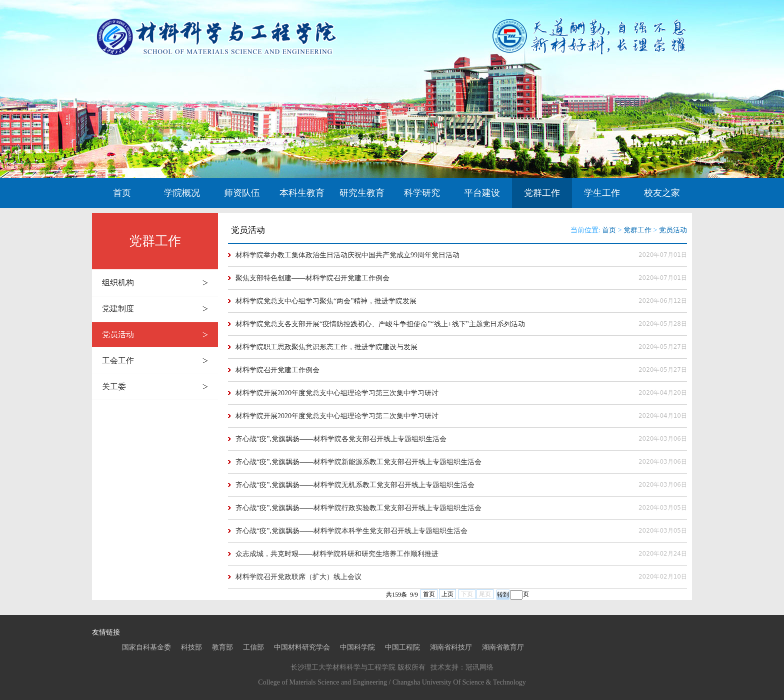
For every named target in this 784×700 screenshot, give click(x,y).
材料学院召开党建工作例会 (277, 370)
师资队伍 (242, 193)
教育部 (222, 647)
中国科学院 (357, 647)
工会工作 (160, 361)
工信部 (253, 647)
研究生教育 (362, 193)
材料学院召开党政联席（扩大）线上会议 (298, 577)
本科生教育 (302, 193)
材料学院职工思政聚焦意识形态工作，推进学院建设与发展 (326, 347)
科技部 (191, 647)
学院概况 (182, 193)
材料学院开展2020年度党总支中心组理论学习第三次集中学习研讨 (337, 393)
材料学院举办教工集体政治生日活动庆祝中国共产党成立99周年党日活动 (347, 255)
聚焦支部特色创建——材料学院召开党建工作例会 (312, 278)
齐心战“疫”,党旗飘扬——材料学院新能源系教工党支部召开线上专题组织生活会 (358, 462)
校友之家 (662, 193)
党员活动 (160, 335)
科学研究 (422, 193)
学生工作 (602, 193)
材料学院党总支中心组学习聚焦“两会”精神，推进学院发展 (326, 301)
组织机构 (160, 283)
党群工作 (542, 193)
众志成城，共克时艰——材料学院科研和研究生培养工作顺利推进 (337, 554)
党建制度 (160, 309)
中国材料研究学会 (302, 647)
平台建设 (482, 193)
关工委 (160, 387)
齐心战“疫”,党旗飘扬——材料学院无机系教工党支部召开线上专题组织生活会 (355, 485)
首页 (122, 193)
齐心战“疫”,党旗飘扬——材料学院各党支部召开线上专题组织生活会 (341, 439)
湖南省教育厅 (503, 647)
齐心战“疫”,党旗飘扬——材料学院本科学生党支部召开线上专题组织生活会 (351, 531)
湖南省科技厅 (451, 647)
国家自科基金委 (146, 647)
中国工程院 (402, 647)
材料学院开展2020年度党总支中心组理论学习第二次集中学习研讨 (337, 416)
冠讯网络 (479, 667)
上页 (447, 594)
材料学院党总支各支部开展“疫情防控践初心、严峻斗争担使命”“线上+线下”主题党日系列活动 (380, 324)
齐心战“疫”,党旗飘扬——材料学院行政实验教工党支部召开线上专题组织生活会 (358, 508)
